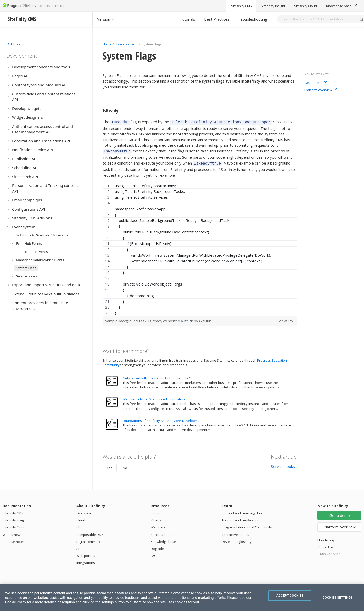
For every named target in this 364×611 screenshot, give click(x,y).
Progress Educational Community (247, 525)
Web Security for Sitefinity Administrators (154, 397)
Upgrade (157, 546)
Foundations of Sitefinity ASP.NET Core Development (163, 418)
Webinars (158, 525)
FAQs (154, 553)
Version (106, 19)
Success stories (163, 532)
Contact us (326, 545)
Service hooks (283, 464)
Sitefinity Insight (15, 518)
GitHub (205, 319)
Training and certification (241, 518)
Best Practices (217, 19)
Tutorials (187, 19)
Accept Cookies (290, 596)
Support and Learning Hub (242, 511)
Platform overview (321, 90)
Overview (84, 511)
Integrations (86, 560)
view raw (287, 319)
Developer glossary (237, 539)
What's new (11, 532)
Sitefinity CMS (13, 511)
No (125, 466)
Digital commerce (89, 539)
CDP (80, 525)
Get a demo (316, 83)
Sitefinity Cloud (14, 525)
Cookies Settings (338, 598)
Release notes (14, 539)
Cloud (81, 518)
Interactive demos (235, 532)
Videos (156, 518)
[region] (200, 247)
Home (107, 44)
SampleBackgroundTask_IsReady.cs (136, 319)
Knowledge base (163, 539)
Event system (127, 44)
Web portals (86, 553)
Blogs (155, 511)
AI (78, 546)
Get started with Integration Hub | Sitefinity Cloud (160, 376)
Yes (110, 466)
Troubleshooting (253, 19)
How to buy (326, 538)
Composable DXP (90, 532)
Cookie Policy (16, 602)
